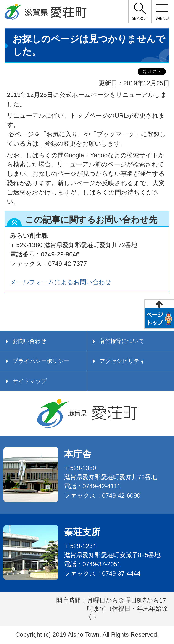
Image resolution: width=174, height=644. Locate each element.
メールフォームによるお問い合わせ (61, 282)
